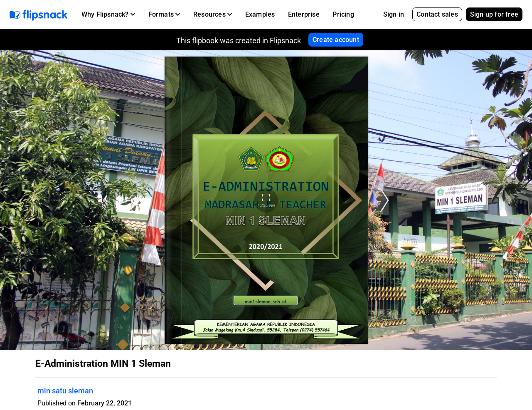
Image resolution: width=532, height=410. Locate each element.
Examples (260, 14)
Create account (336, 40)
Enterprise (304, 14)
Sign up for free (494, 14)
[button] (108, 15)
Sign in (394, 14)
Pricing (343, 14)
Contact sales (437, 14)
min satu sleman (65, 391)
